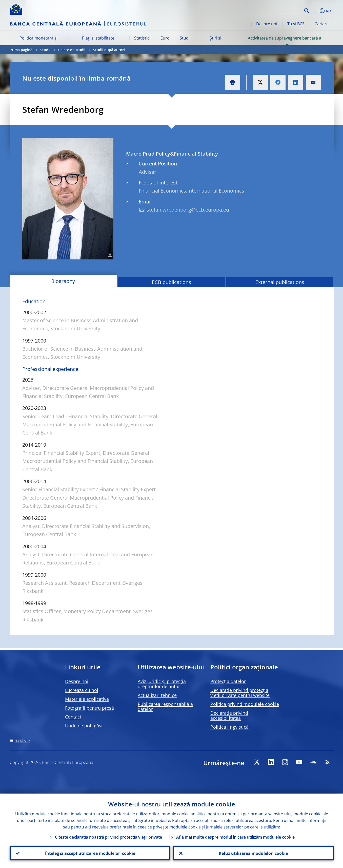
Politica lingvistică (229, 727)
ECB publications (171, 282)
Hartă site (22, 741)
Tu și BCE (296, 24)
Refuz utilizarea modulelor (253, 853)
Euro (165, 38)
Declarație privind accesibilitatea (229, 715)
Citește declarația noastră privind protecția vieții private (108, 837)
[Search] (277, 10)
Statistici (142, 38)
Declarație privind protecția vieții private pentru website (240, 693)
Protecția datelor (228, 681)
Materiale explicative (87, 699)
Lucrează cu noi (82, 690)
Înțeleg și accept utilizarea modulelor (90, 853)
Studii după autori (109, 50)
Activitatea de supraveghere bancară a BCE (285, 42)
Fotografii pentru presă (89, 708)
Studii (185, 38)
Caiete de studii (72, 50)
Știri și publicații (216, 42)
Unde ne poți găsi (84, 726)
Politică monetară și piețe (38, 42)
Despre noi (267, 24)
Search (307, 11)
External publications (280, 282)
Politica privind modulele (245, 704)
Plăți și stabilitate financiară (98, 42)
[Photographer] (109, 255)
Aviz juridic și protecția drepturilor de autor (162, 684)
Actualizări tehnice (157, 695)
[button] (316, 11)
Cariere (322, 24)
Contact (73, 717)
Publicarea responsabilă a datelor (165, 707)
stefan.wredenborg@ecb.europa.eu (188, 210)
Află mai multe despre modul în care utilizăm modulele (235, 837)
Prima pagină (21, 50)
